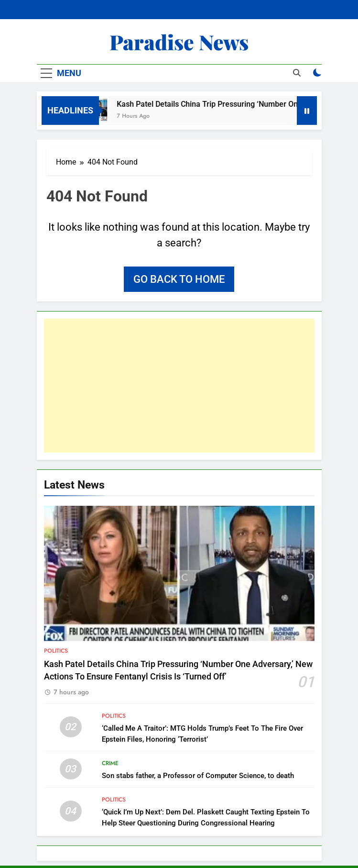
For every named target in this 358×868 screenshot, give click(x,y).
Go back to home (179, 279)
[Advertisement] (179, 386)
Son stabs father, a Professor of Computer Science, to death (198, 776)
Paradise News (179, 42)
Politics (56, 651)
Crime (110, 763)
